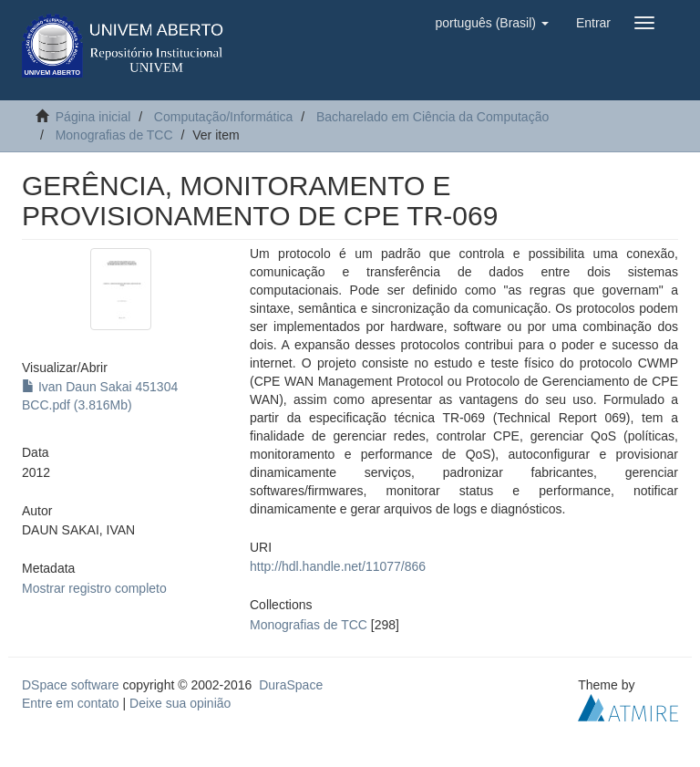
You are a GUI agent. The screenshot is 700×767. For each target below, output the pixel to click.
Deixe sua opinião (180, 703)
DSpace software (71, 685)
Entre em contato (71, 703)
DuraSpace (291, 685)
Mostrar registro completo (94, 588)
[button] (491, 23)
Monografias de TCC (114, 135)
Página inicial (93, 117)
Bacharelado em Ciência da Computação (432, 117)
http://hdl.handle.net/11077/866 (338, 566)
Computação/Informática (224, 117)
